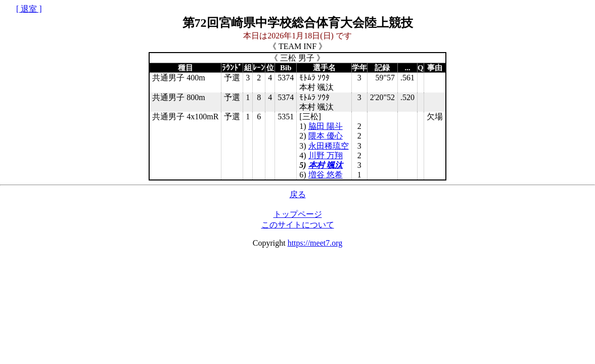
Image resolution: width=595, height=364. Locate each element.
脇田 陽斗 (326, 126)
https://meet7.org (315, 243)
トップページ (298, 214)
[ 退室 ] (29, 9)
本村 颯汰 (326, 165)
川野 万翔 (326, 155)
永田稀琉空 (329, 146)
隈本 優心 (326, 136)
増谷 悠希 (326, 175)
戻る (298, 194)
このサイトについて (298, 225)
